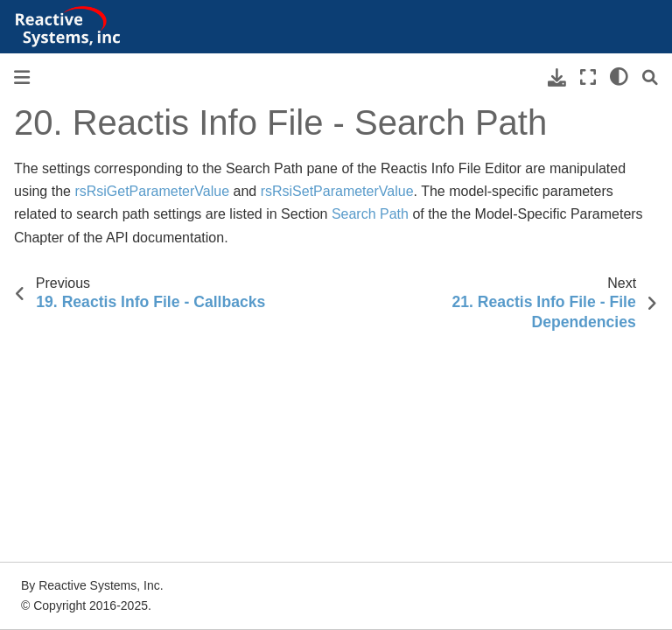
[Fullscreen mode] (588, 77)
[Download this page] (557, 77)
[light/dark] (619, 77)
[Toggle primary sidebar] (22, 77)
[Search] (650, 77)
